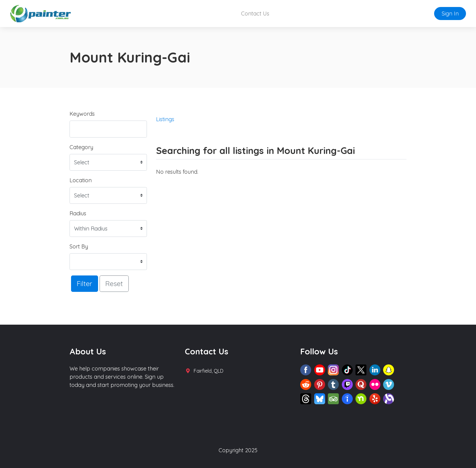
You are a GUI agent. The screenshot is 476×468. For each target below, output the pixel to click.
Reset (114, 284)
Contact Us (255, 14)
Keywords (82, 114)
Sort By (79, 246)
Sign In (450, 14)
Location (81, 180)
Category (81, 147)
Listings (165, 119)
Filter (85, 284)
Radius (78, 213)
